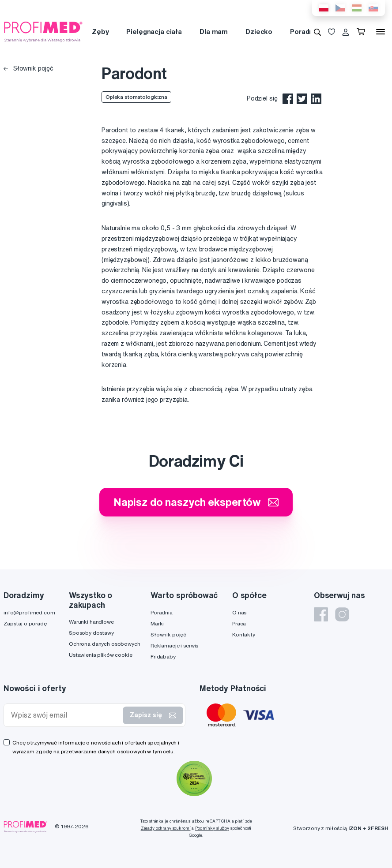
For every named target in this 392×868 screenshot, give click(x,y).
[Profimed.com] (43, 31)
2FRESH (378, 828)
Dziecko (259, 32)
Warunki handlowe (91, 622)
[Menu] (381, 32)
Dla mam (214, 32)
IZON (355, 828)
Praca (239, 623)
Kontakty (244, 634)
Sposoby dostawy (91, 633)
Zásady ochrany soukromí (166, 828)
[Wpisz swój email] (65, 715)
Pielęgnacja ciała (154, 32)
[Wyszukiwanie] (317, 32)
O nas (239, 612)
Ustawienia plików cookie (101, 655)
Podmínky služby (212, 828)
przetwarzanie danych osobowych (104, 751)
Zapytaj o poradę (25, 623)
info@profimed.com (29, 612)
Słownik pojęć (28, 68)
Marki (157, 623)
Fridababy (163, 657)
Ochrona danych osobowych (105, 644)
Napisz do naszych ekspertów (196, 502)
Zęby (100, 32)
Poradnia (304, 32)
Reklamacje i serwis (174, 645)
